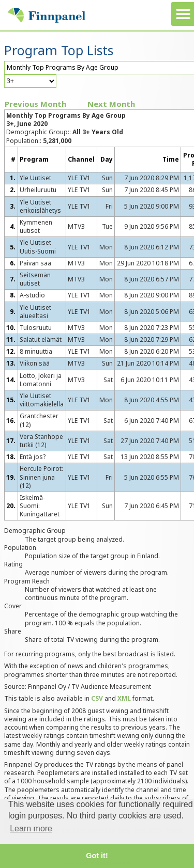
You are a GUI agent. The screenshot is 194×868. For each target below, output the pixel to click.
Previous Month (35, 104)
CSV (97, 698)
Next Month (111, 104)
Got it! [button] (97, 856)
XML (124, 698)
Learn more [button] (31, 828)
